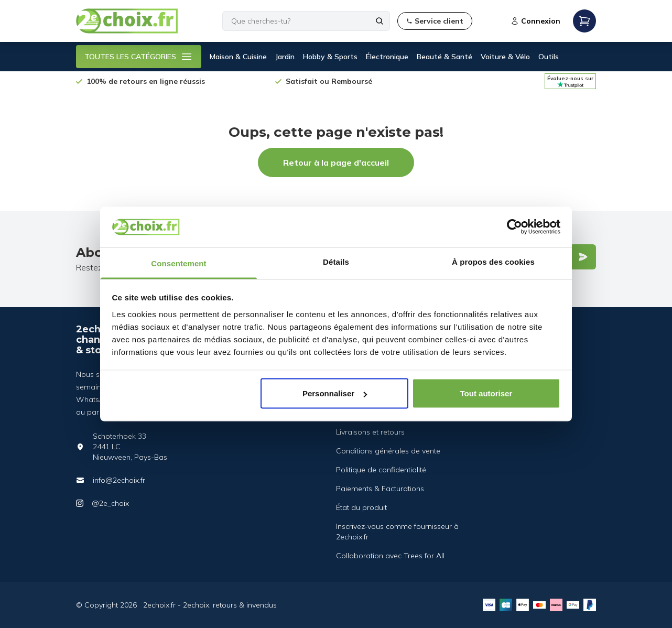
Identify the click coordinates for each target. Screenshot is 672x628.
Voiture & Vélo (505, 57)
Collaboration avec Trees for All (390, 556)
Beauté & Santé (445, 57)
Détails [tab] (336, 261)
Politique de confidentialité (381, 470)
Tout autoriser (486, 393)
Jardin (285, 57)
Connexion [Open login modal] (535, 21)
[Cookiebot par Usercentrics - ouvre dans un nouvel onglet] (514, 227)
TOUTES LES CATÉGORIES (139, 57)
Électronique (387, 57)
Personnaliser (335, 393)
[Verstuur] (583, 257)
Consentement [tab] (178, 263)
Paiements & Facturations (380, 489)
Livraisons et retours (370, 432)
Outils (549, 57)
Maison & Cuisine (238, 57)
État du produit (361, 507)
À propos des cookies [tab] (493, 261)
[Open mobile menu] (584, 21)
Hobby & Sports (330, 57)
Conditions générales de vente (388, 451)
